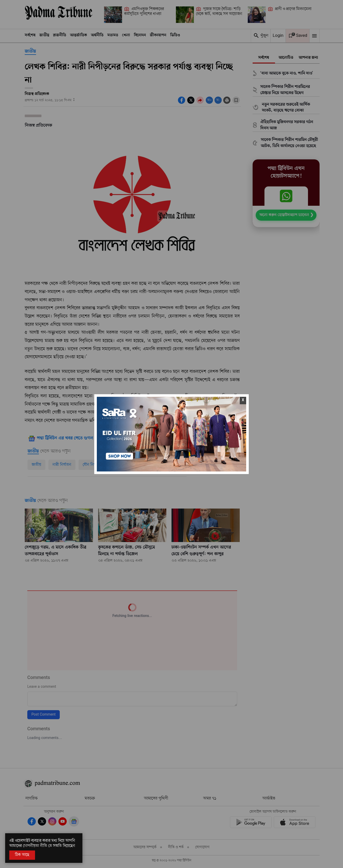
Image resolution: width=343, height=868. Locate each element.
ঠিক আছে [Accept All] (22, 855)
